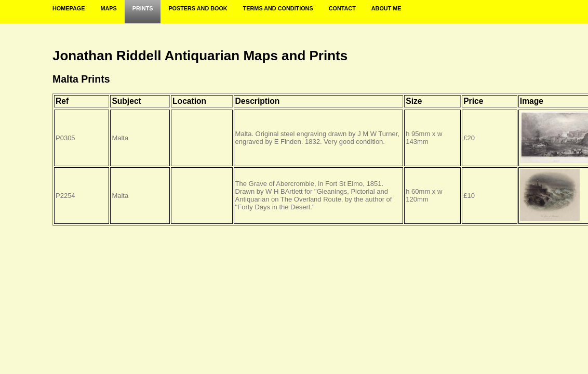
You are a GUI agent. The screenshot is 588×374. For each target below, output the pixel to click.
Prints (143, 8)
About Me (386, 8)
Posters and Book (198, 8)
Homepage (69, 8)
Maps (108, 8)
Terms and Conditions (278, 8)
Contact (342, 8)
